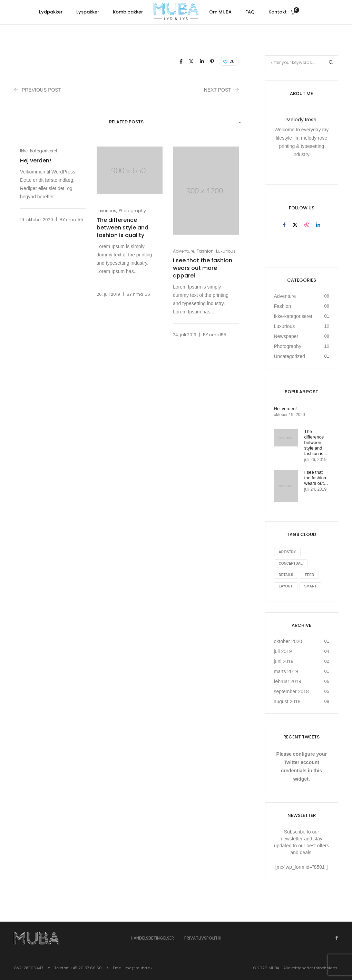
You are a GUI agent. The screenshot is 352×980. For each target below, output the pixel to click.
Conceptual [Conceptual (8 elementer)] (291, 563)
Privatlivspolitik (203, 938)
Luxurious (106, 211)
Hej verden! (36, 161)
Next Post (218, 90)
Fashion (205, 251)
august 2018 (287, 701)
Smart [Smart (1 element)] (311, 586)
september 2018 (291, 691)
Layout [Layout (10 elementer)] (286, 586)
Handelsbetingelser (152, 938)
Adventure (184, 251)
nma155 (75, 221)
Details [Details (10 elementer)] (286, 575)
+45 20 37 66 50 (86, 968)
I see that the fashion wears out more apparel (203, 268)
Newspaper (286, 336)
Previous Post (41, 90)
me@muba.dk (139, 968)
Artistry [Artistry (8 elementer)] (287, 552)
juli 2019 (283, 651)
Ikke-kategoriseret (39, 151)
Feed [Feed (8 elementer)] (309, 575)
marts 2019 (286, 671)
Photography (132, 211)
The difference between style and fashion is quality (123, 228)
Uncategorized (290, 356)
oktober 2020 (288, 641)
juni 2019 (284, 661)
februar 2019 (288, 681)
